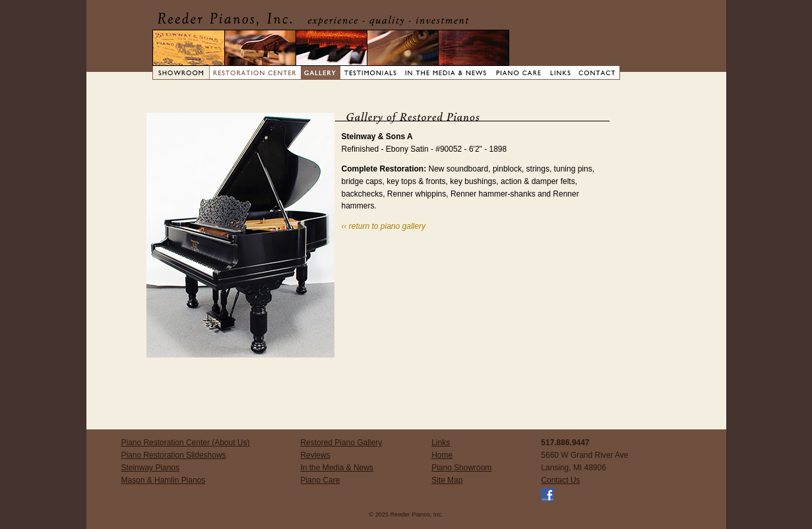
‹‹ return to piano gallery (384, 226)
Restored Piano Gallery (341, 443)
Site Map (447, 480)
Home (442, 455)
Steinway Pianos (151, 468)
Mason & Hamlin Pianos (164, 480)
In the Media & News (336, 468)
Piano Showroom (461, 468)
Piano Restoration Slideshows (174, 455)
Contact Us (560, 480)
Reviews (315, 455)
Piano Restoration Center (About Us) (186, 443)
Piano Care (320, 480)
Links (441, 443)
